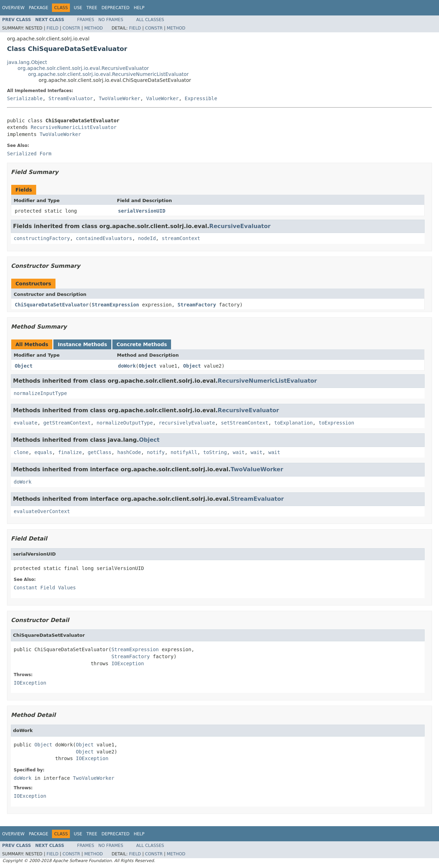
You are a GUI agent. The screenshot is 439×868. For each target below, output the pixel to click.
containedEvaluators (104, 238)
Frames (86, 20)
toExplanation (294, 423)
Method (94, 28)
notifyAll (184, 452)
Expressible (201, 98)
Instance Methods (82, 344)
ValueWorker (162, 98)
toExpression (336, 423)
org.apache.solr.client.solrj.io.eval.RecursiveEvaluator (83, 68)
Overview (13, 8)
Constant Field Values (45, 588)
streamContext (181, 238)
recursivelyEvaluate (187, 423)
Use (78, 8)
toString (215, 452)
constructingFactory (42, 238)
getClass (100, 452)
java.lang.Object (27, 62)
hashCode (129, 452)
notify (156, 452)
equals (43, 452)
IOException (128, 663)
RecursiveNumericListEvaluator (73, 127)
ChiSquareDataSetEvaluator (52, 305)
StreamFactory (197, 305)
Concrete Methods (142, 344)
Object (24, 366)
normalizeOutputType (125, 423)
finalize (70, 452)
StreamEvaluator (71, 98)
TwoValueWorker (119, 98)
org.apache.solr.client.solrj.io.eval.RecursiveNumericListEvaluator (108, 74)
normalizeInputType (40, 393)
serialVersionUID (142, 211)
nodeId (147, 238)
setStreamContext (245, 423)
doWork (127, 366)
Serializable (25, 98)
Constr (71, 28)
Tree (92, 8)
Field (52, 28)
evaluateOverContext (42, 511)
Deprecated (116, 8)
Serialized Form (29, 154)
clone (21, 452)
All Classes (150, 20)
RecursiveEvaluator (240, 226)
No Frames (111, 20)
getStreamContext (67, 423)
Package (38, 8)
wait (239, 452)
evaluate (25, 423)
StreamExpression (115, 305)
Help (139, 8)
